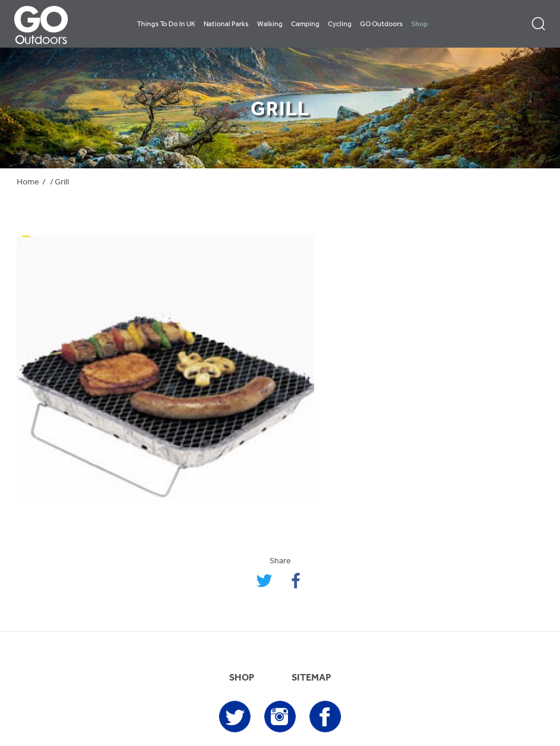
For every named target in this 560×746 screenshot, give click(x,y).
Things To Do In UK (166, 24)
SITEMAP (311, 678)
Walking (270, 24)
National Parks (226, 24)
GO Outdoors (381, 24)
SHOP (242, 678)
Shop (420, 24)
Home (28, 182)
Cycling (340, 24)
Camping (305, 24)
